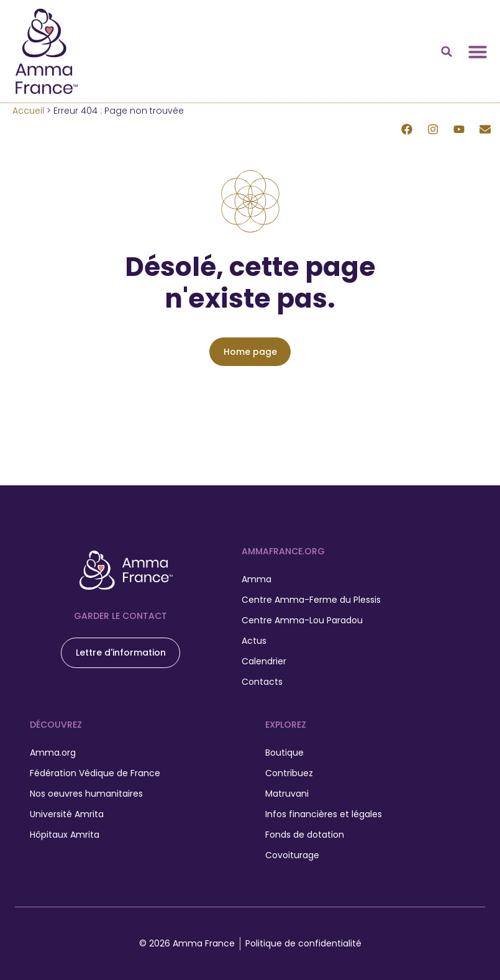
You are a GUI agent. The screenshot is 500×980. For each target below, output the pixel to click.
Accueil (28, 111)
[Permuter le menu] (478, 52)
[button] (447, 52)
